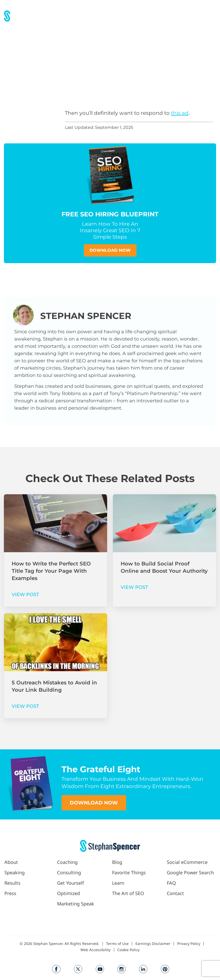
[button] (133, 15)
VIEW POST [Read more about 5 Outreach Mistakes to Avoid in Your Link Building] (25, 706)
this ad (180, 113)
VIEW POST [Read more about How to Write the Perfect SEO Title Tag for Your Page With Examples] (25, 595)
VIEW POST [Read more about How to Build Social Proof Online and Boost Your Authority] (134, 587)
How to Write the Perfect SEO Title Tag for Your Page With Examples (51, 571)
